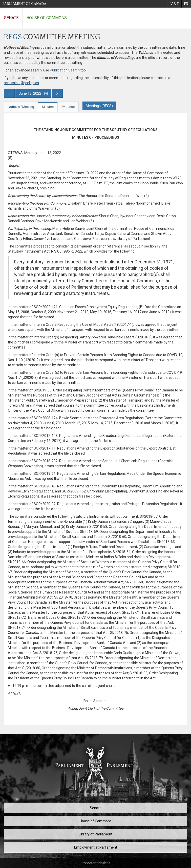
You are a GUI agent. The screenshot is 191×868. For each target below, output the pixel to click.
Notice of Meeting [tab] (21, 107)
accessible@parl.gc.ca (21, 83)
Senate (11, 18)
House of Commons (47, 18)
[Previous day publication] (9, 93)
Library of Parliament (95, 834)
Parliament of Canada (24, 4)
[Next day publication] (57, 93)
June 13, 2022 (33, 93)
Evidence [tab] (68, 107)
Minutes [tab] (48, 107)
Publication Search (65, 70)
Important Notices (96, 863)
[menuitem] (175, 4)
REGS (13, 37)
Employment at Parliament (96, 847)
